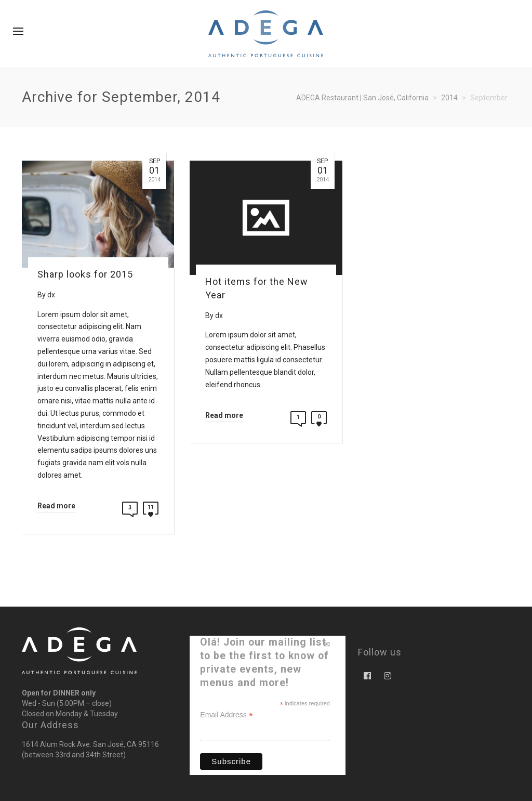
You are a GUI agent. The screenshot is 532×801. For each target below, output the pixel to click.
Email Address (227, 715)
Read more (56, 506)
